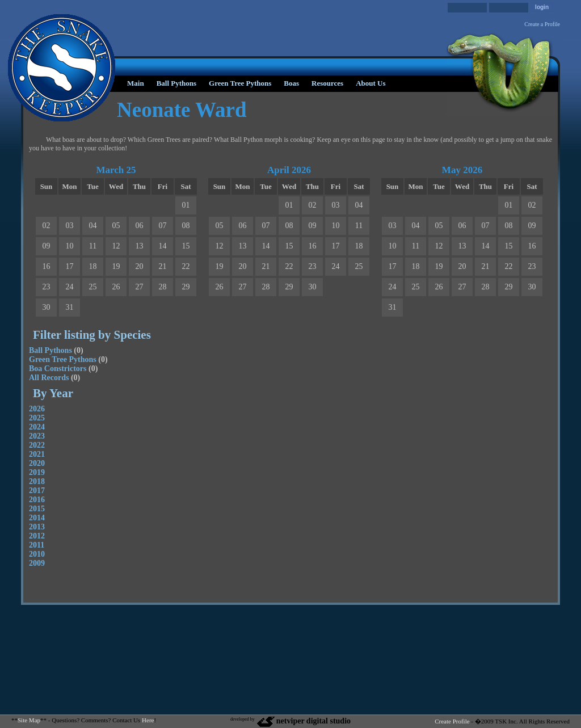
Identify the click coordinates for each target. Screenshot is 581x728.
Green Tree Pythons (240, 83)
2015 (37, 509)
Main (136, 83)
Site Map (29, 720)
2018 (37, 481)
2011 (37, 545)
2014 (37, 518)
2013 (37, 527)
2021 (37, 454)
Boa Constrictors (58, 369)
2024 (37, 427)
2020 (37, 463)
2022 (37, 445)
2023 (37, 436)
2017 (37, 491)
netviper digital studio (303, 721)
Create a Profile (542, 24)
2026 (37, 409)
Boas (291, 83)
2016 (37, 500)
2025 (37, 418)
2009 (37, 563)
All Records (49, 378)
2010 (37, 554)
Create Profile (452, 721)
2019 (37, 472)
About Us (371, 83)
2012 (37, 536)
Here (148, 720)
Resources (327, 83)
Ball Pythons (176, 83)
